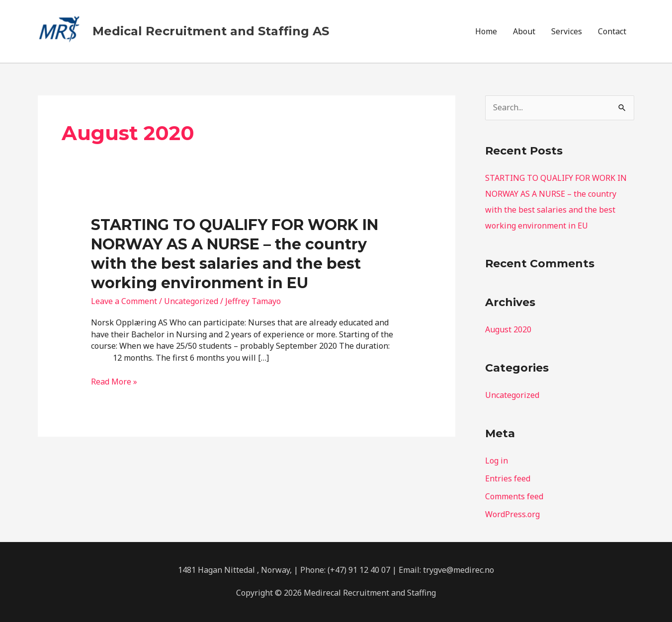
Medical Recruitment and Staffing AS (211, 31)
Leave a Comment (124, 301)
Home (486, 31)
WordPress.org (512, 514)
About (524, 31)
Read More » (114, 382)
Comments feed (514, 496)
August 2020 (508, 329)
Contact (612, 31)
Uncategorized (191, 301)
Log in (497, 461)
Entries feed (508, 478)
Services (567, 31)
